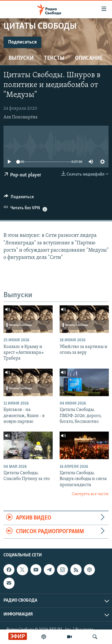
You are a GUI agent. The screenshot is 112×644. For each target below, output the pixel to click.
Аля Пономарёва (21, 117)
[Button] (19, 198)
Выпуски (21, 58)
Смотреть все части (90, 494)
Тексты (54, 58)
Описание (89, 58)
